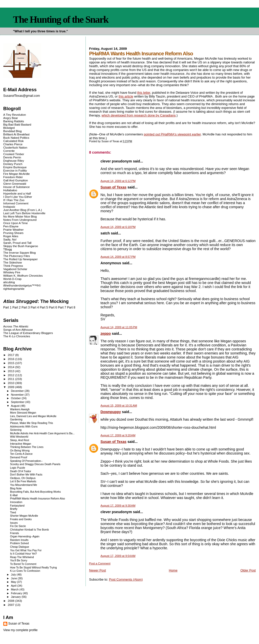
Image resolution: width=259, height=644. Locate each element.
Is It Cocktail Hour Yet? (24, 554)
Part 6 (53, 307)
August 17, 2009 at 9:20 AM (118, 435)
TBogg (8, 249)
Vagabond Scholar (15, 269)
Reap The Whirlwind (22, 557)
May (14, 582)
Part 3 (26, 307)
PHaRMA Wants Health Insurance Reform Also (38, 499)
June (14, 578)
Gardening (16, 420)
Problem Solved (19, 543)
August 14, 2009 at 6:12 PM (118, 181)
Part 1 (7, 307)
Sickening (16, 430)
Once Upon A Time (16, 223)
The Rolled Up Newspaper (20, 259)
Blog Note (16, 488)
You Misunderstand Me (24, 485)
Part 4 (35, 307)
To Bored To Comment (23, 564)
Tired (13, 512)
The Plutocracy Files (17, 256)
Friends (15, 533)
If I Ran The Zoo (14, 200)
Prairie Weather (13, 230)
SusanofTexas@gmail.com (22, 96)
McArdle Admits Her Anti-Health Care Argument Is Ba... (42, 433)
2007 (12, 605)
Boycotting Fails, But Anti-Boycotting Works (36, 492)
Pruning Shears (13, 233)
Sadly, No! (10, 239)
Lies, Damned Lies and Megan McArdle (33, 416)
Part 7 (62, 307)
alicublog (9, 282)
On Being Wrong (20, 451)
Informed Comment (16, 203)
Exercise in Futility (15, 170)
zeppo (106, 333)
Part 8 (71, 307)
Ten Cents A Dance (21, 454)
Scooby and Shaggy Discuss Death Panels (35, 464)
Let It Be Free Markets (23, 481)
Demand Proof (19, 457)
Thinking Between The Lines (27, 447)
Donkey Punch (13, 164)
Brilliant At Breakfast (16, 134)
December (18, 391)
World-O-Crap (12, 279)
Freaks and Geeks (21, 519)
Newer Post (97, 570)
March (15, 589)
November (18, 395)
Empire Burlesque (15, 167)
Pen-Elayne (11, 226)
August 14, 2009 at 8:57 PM (118, 257)
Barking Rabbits (14, 121)
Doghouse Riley (14, 161)
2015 (12, 363)
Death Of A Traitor (21, 471)
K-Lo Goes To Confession (25, 571)
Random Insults (19, 540)
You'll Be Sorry (19, 560)
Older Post (248, 570)
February (17, 593)
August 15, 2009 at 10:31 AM (119, 406)
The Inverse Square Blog (19, 253)
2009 (12, 387)
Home (173, 570)
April (14, 586)
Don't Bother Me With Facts (26, 475)
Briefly (14, 509)
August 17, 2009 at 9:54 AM (118, 556)
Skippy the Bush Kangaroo (21, 246)
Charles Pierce (13, 144)
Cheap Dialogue (20, 547)
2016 (12, 359)
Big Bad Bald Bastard (17, 124)
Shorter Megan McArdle (24, 516)
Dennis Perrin (12, 157)
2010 (12, 383)
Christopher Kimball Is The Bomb (29, 530)
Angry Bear (11, 118)
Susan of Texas (113, 187)
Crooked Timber (14, 154)
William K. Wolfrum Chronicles (23, 276)
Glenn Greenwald (15, 184)
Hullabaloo (10, 190)
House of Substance (17, 187)
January (16, 597)
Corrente (9, 151)
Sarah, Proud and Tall (17, 243)
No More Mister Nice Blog (20, 216)
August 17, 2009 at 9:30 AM (118, 506)
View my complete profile (20, 630)
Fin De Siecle (18, 526)
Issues (14, 523)
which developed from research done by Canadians (138, 115)
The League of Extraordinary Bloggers (28, 333)
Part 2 (17, 307)
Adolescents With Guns (24, 427)
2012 (12, 375)
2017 (12, 355)
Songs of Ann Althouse (18, 330)
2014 (12, 367)
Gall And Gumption (16, 180)
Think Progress (13, 266)
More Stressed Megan (23, 413)
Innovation (16, 502)
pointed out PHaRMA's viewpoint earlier (172, 134)
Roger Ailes (11, 236)
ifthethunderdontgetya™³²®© (22, 285)
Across (16, 326)
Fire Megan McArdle (17, 174)
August (16, 406)
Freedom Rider (13, 177)
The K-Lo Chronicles (17, 336)
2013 (12, 371)
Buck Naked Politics (16, 138)
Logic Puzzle (18, 468)
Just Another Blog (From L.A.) (23, 210)
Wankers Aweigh (20, 409)
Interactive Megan (21, 444)
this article (126, 96)
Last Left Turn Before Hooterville (24, 213)
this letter (144, 93)
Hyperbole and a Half (17, 193)
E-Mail (14, 495)
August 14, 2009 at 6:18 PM (118, 227)
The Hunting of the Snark (61, 19)
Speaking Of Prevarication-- (26, 461)
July (14, 575)
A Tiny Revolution (15, 115)
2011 (12, 379)
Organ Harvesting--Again (25, 536)
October (16, 398)
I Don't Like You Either (18, 197)
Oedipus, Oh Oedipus (23, 478)
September (18, 402)
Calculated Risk (14, 141)
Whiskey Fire (12, 272)
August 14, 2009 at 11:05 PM (119, 327)
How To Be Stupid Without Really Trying (34, 568)
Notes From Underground (20, 220)
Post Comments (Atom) (126, 579)
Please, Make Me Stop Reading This (32, 423)
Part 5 (44, 307)
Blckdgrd (9, 128)
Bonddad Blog (13, 131)
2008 (12, 601)
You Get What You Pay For (26, 550)
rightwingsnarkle (14, 289)
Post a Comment (100, 563)
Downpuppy (111, 412)
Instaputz (9, 207)
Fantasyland (17, 506)
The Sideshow (13, 262)
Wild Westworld (19, 437)
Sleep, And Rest (20, 440)
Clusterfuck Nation (15, 147)
